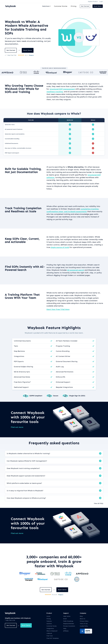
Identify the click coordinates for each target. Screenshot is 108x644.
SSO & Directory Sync (22, 372)
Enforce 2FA (61, 377)
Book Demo (98, 6)
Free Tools (50, 636)
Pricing (74, 6)
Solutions (49, 624)
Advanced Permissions (65, 372)
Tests (16, 346)
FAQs (65, 629)
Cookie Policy (84, 626)
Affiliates (66, 631)
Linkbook (49, 633)
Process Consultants (69, 626)
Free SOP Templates (53, 638)
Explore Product (93, 2)
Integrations (19, 356)
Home (48, 616)
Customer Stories (61, 6)
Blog (81, 616)
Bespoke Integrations (64, 387)
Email (65, 619)
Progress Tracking (63, 346)
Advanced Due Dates (22, 377)
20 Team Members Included (67, 341)
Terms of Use (84, 624)
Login (101, 2)
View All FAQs (99, 503)
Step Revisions (19, 351)
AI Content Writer (63, 356)
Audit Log (60, 367)
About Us (83, 619)
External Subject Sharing (23, 367)
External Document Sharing (67, 361)
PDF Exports (19, 361)
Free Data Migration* (22, 382)
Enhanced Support (63, 382)
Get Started (85, 6)
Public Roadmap (68, 621)
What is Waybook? (52, 631)
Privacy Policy (84, 621)
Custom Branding (63, 351)
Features (49, 621)
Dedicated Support (21, 387)
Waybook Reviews (69, 624)
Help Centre (67, 616)
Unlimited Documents (22, 341)
